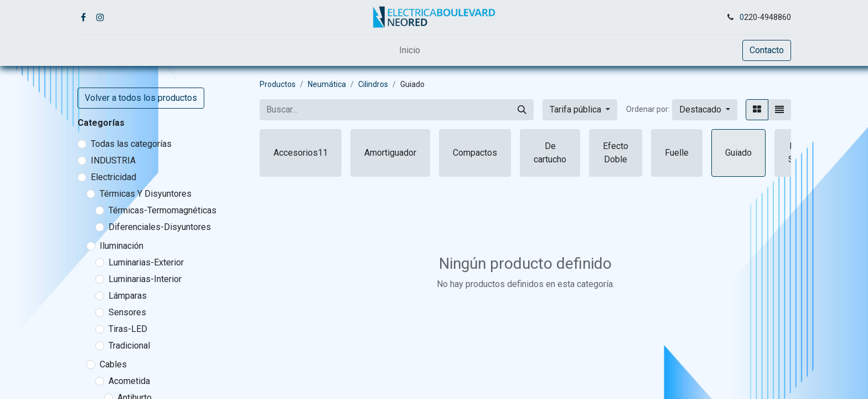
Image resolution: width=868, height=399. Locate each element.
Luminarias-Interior (145, 279)
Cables (113, 364)
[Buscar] (522, 110)
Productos (278, 84)
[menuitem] (410, 50)
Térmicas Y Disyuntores (146, 194)
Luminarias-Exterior (146, 262)
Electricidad (113, 177)
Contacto (767, 50)
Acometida (129, 381)
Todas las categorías (131, 144)
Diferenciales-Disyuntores (160, 227)
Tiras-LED (128, 329)
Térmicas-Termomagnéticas (162, 210)
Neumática (327, 84)
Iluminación (122, 246)
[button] (705, 110)
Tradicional (129, 346)
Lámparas (128, 296)
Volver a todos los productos (141, 98)
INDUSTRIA (113, 160)
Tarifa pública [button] (577, 109)
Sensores (127, 312)
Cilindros (373, 84)
